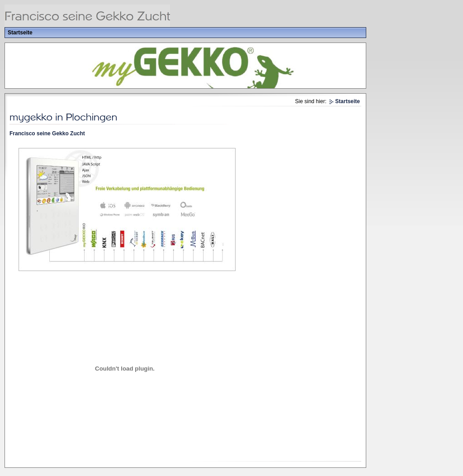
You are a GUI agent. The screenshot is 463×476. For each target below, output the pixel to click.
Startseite (20, 33)
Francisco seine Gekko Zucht (47, 133)
